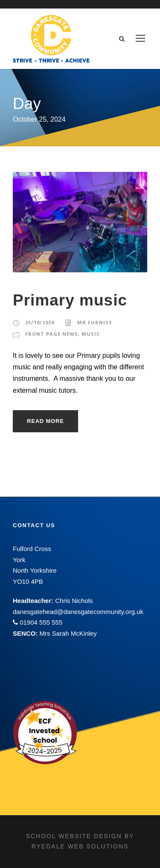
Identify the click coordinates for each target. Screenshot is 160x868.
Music (91, 334)
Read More (45, 421)
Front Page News (52, 334)
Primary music (70, 300)
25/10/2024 (40, 322)
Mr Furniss (95, 322)
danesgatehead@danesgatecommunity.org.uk (78, 612)
